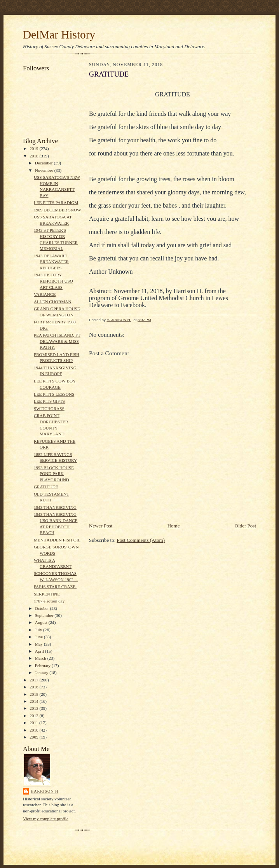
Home (174, 526)
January (42, 672)
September (45, 615)
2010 (34, 730)
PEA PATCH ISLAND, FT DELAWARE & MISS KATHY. (57, 341)
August (42, 622)
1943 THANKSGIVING (55, 507)
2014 (34, 701)
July (39, 630)
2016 (34, 687)
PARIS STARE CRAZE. (55, 587)
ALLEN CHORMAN (53, 302)
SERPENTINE (47, 594)
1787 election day (49, 601)
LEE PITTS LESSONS (54, 394)
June (39, 637)
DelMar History (59, 35)
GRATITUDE (46, 487)
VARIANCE (45, 294)
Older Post (245, 526)
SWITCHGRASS (49, 409)
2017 (34, 680)
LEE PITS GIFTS (49, 401)
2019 (34, 148)
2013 (34, 708)
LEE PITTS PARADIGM (56, 203)
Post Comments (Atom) (141, 540)
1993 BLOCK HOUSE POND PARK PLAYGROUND (54, 474)
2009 (34, 737)
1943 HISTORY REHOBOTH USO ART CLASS (53, 281)
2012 (34, 716)
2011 (34, 723)
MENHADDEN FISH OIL (57, 540)
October (43, 608)
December (44, 163)
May (39, 644)
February (43, 665)
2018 (34, 156)
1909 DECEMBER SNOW (58, 210)
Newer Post (101, 526)
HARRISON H (44, 791)
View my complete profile (46, 819)
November (45, 170)
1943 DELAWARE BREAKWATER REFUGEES (51, 262)
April (40, 651)
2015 (34, 694)
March (41, 658)
